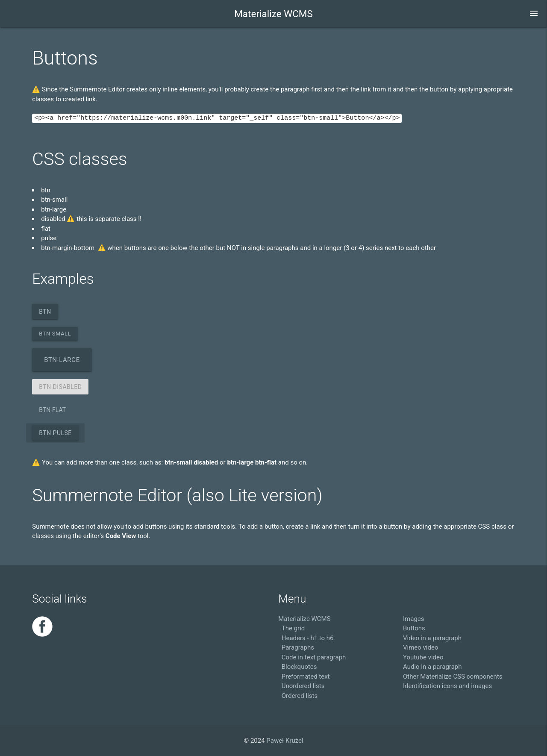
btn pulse (55, 433)
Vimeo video (421, 647)
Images (414, 619)
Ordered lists (300, 696)
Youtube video (423, 657)
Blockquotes (299, 667)
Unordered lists (303, 686)
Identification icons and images (447, 686)
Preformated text (306, 677)
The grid (293, 628)
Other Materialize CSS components (453, 677)
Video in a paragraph (432, 638)
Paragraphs (298, 647)
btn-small (55, 334)
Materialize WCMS (273, 14)
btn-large (62, 360)
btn (45, 312)
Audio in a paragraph (432, 667)
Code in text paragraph (314, 657)
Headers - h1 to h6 (308, 638)
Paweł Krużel (285, 741)
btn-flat (52, 410)
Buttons (414, 628)
